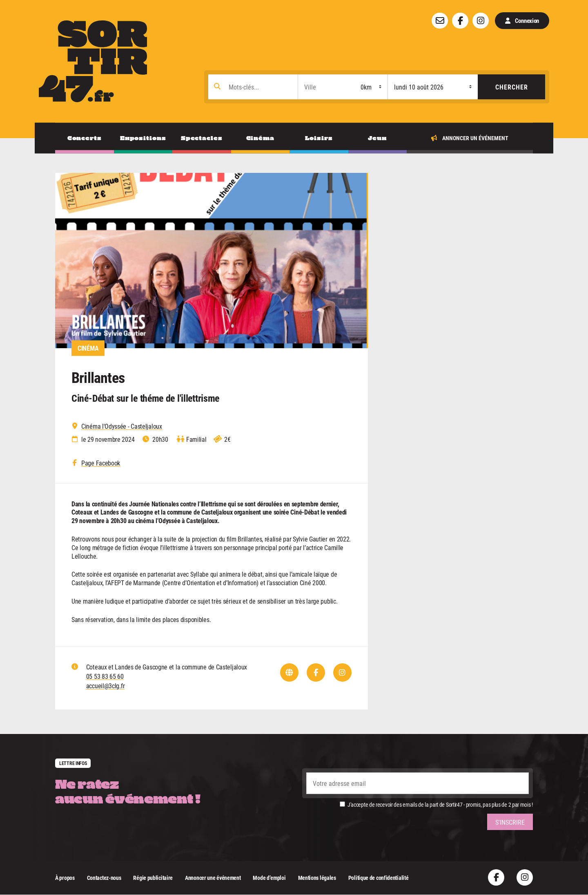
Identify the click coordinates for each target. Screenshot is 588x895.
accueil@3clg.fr (106, 686)
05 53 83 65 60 (105, 676)
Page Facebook (101, 463)
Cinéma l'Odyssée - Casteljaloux (122, 426)
